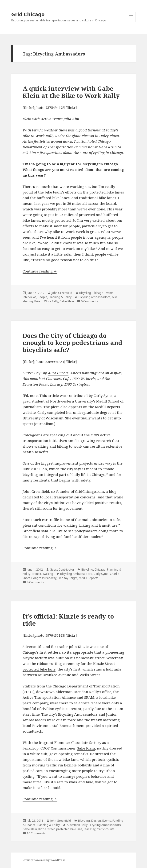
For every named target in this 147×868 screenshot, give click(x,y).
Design (96, 821)
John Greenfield (62, 293)
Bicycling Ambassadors (95, 297)
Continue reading (40, 271)
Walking (48, 574)
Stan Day (90, 829)
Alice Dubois (58, 373)
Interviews (30, 297)
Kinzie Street (47, 829)
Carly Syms (101, 574)
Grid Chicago (28, 14)
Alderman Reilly (77, 825)
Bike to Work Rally (38, 136)
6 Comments (89, 301)
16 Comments (36, 833)
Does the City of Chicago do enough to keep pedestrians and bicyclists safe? (72, 343)
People (43, 297)
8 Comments (35, 582)
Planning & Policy (60, 297)
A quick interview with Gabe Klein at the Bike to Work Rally (71, 92)
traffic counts (106, 829)
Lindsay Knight (68, 578)
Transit (36, 574)
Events (109, 293)
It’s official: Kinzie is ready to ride (68, 620)
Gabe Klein (67, 301)
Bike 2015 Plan (35, 469)
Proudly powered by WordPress (44, 860)
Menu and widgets (131, 22)
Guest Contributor (62, 570)
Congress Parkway (44, 578)
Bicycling (85, 293)
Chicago (98, 293)
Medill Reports (107, 407)
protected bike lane (69, 829)
